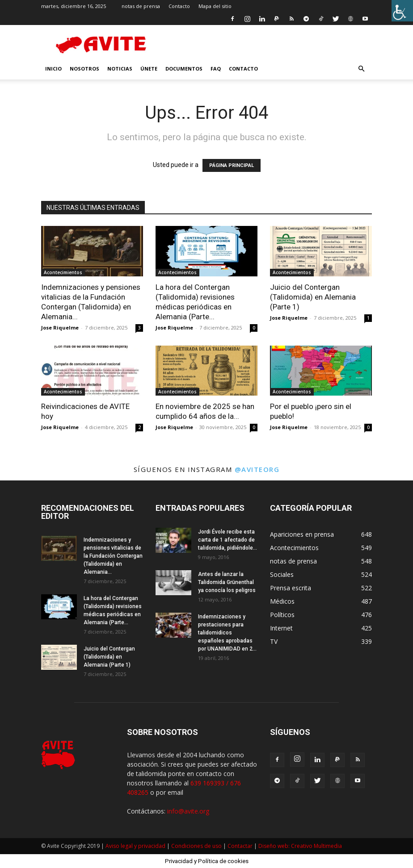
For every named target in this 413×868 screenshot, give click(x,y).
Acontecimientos (63, 272)
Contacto (179, 6)
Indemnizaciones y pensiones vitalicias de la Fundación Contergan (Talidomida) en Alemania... (113, 556)
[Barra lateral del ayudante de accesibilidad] (402, 11)
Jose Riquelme (60, 328)
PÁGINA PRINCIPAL (232, 165)
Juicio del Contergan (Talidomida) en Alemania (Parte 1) (313, 297)
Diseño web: (275, 846)
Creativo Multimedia (316, 846)
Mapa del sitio (215, 6)
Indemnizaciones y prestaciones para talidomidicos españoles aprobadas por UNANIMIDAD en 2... (227, 633)
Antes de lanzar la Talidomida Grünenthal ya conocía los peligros (227, 582)
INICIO (53, 69)
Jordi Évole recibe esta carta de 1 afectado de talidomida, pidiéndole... (228, 540)
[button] (361, 69)
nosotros (84, 69)
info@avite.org (188, 811)
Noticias (120, 69)
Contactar (240, 846)
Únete (149, 69)
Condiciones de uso (196, 846)
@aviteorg (257, 469)
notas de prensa (141, 6)
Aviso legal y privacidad (135, 846)
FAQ (216, 69)
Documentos (184, 69)
